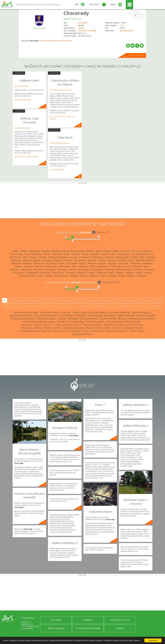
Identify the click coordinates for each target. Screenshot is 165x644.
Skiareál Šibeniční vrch (21, 315)
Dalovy (85, 254)
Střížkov (138, 270)
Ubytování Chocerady (22, 128)
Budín (108, 251)
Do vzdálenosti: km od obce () (71, 282)
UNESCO (49, 300)
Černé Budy (17, 254)
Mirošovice (39, 263)
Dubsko (33, 257)
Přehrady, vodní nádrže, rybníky (99, 300)
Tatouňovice (18, 273)
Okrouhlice (136, 263)
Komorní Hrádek (45, 41)
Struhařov (149, 270)
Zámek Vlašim (137, 331)
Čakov (116, 251)
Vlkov (111, 273)
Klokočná (151, 257)
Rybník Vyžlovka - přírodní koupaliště (137, 315)
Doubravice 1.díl (126, 254)
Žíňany (122, 276)
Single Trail (111, 306)
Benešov (81, 28)
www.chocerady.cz (127, 31)
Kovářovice (80, 260)
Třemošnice (58, 273)
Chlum (47, 254)
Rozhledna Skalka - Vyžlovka (52, 319)
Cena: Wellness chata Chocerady (26, 157)
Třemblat (45, 273)
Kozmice (92, 260)
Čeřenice (146, 251)
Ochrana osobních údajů (88, 628)
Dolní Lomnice (109, 254)
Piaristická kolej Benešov (23, 319)
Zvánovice (141, 276)
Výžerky (74, 276)
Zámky (7, 306)
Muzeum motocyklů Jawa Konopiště (136, 319)
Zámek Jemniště (108, 319)
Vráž (40, 276)
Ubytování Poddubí (21, 86)
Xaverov (84, 276)
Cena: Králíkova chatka (23, 100)
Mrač (62, 263)
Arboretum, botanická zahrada (128, 300)
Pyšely (146, 266)
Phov (74, 266)
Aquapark (37, 300)
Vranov (148, 273)
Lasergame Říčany (133, 328)
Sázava (73, 270)
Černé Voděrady (33, 254)
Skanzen (79, 300)
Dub (25, 257)
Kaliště (134, 257)
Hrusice (74, 257)
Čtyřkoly (76, 254)
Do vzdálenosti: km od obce (73, 232)
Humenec (84, 257)
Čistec (67, 254)
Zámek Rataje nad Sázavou (102, 315)
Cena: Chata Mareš (57, 170)
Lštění (130, 260)
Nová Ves (123, 263)
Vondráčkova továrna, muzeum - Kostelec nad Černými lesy (54, 322)
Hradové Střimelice (58, 257)
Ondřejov (148, 263)
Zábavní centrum (137, 306)
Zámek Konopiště (95, 322)
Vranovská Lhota (27, 276)
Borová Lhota (78, 251)
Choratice (57, 254)
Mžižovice (93, 263)
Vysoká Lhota (61, 276)
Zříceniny (18, 306)
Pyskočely (14, 270)
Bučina (99, 251)
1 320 (122, 25)
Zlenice (131, 276)
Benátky (45, 251)
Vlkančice (102, 273)
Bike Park (99, 306)
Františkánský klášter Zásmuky (35, 331)
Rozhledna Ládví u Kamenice (83, 319)
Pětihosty (40, 266)
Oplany (18, 266)
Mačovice (140, 260)
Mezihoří (27, 263)
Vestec (63, 41)
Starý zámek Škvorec (83, 334)
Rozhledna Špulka (141, 312)
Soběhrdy (109, 270)
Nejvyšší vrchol (85, 306)
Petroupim (65, 266)
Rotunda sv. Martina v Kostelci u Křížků (41, 328)
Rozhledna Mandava (74, 328)
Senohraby (97, 270)
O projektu (56, 620)
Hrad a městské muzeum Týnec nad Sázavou (79, 325)
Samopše (62, 270)
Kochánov (17, 260)
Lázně (72, 306)
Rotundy (52, 306)
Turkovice (71, 273)
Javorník (109, 257)
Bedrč (16, 251)
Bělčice (24, 251)
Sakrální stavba (154, 306)
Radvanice (26, 270)
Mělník (150, 260)
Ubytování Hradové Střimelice (61, 90)
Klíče (142, 257)
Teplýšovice (32, 273)
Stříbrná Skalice (124, 270)
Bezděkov (56, 251)
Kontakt (120, 628)
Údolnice (82, 273)
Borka (66, 251)
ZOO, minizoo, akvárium (20, 300)
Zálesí (103, 276)
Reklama (88, 620)
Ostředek (28, 266)
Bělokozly (35, 251)
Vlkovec (69, 41)
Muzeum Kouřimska (93, 331)
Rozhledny (149, 300)
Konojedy (47, 260)
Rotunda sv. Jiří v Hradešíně (67, 331)
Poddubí (83, 266)
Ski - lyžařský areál (64, 300)
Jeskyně (63, 306)
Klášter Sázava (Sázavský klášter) (89, 312)
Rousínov (38, 270)
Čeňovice (125, 251)
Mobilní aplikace (56, 628)
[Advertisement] (82, 201)
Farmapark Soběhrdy (119, 312)
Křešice (102, 260)
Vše (5, 300)
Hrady (159, 300)
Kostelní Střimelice (63, 260)
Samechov (56, 41)
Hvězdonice (97, 257)
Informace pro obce (120, 620)
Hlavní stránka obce (137, 55)
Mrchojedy (72, 263)
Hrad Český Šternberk (45, 315)
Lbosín (111, 260)
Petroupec (52, 266)
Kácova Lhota (122, 257)
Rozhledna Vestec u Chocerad (55, 312)
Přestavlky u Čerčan (121, 266)
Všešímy (48, 276)
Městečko (16, 263)
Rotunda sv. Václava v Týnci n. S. (37, 325)
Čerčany (136, 251)
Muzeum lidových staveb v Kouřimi (104, 328)
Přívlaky (137, 266)
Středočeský (83, 23)
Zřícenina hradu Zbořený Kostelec (123, 322)
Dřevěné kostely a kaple (35, 306)
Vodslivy (130, 273)
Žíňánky (112, 276)
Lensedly (121, 260)
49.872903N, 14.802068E (87, 31)
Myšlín (83, 263)
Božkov (90, 251)
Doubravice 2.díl (145, 254)
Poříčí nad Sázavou (99, 266)
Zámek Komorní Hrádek (26, 312)
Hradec (43, 257)
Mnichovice (52, 263)
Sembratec (84, 270)
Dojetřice (95, 254)
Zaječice (94, 276)
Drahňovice (15, 257)
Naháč (103, 263)
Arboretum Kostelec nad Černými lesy (123, 325)
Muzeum (123, 306)
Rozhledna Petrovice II (117, 331)
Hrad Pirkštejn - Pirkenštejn (73, 315)
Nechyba (112, 263)
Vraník (139, 273)
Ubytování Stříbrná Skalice (59, 143)
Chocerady (76, 13)
